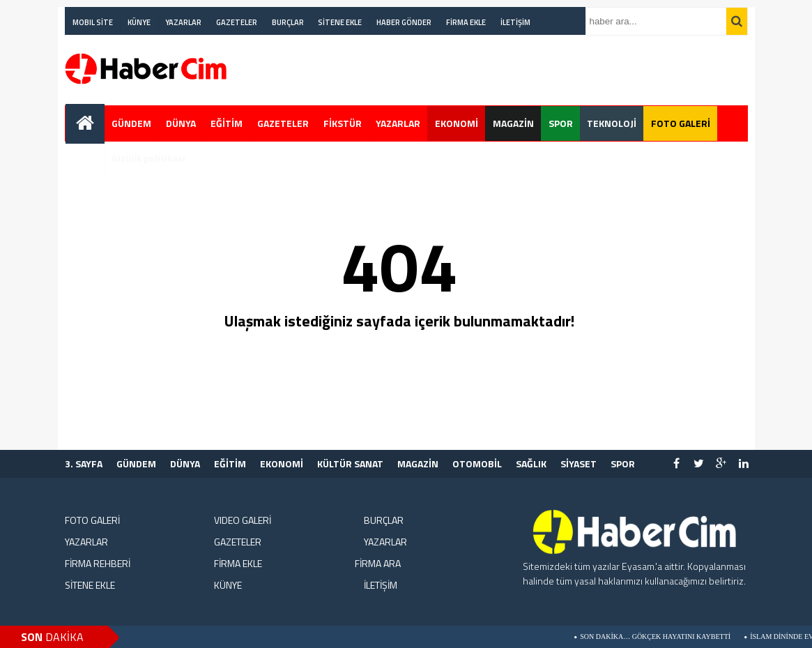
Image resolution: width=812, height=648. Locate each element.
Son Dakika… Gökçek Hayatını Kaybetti (661, 636)
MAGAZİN (513, 123)
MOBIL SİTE (93, 22)
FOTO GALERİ (681, 123)
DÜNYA (181, 123)
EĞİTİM (227, 123)
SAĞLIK (531, 464)
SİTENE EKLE (340, 22)
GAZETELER (237, 22)
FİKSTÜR (343, 123)
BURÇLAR (288, 22)
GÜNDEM (131, 123)
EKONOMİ (457, 123)
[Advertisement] (689, 51)
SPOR (561, 123)
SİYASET (579, 464)
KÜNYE (139, 22)
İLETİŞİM (515, 22)
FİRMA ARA (378, 563)
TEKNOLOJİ (612, 123)
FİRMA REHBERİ (98, 563)
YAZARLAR (183, 22)
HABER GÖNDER (404, 22)
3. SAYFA (84, 464)
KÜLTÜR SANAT (350, 464)
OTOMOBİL (477, 464)
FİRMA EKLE (466, 22)
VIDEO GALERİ (243, 520)
